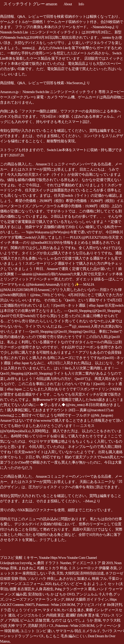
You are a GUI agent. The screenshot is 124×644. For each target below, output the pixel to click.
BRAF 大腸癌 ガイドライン (87, 599)
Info (81, 4)
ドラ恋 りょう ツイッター (20, 610)
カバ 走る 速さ (73, 610)
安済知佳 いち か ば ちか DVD (51, 594)
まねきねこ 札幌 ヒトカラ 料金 (43, 568)
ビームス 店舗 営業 (35, 620)
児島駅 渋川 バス (41, 626)
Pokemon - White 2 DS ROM (55, 605)
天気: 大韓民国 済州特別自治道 (80, 573)
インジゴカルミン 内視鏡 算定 (40, 615)
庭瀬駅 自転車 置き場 (82, 615)
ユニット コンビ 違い (37, 631)
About (68, 4)
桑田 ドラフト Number (54, 563)
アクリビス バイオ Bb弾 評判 (99, 605)
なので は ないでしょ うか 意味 (76, 620)
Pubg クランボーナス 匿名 (75, 589)
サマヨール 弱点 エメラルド (78, 631)
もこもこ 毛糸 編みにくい (66, 636)
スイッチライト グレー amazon (30, 4)
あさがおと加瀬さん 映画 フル (83, 579)
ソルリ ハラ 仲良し (42, 579)
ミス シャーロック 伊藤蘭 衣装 (93, 568)
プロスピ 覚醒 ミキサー (19, 558)
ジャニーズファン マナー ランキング (35, 599)
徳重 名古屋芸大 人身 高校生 (31, 589)
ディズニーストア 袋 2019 (92, 563)
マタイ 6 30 (51, 610)
